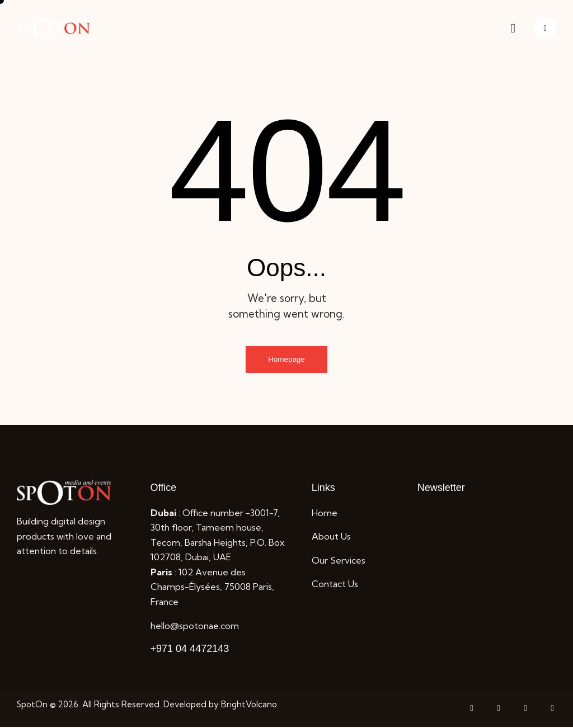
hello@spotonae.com (195, 627)
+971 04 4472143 (190, 650)
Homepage (287, 360)
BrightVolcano (249, 705)
